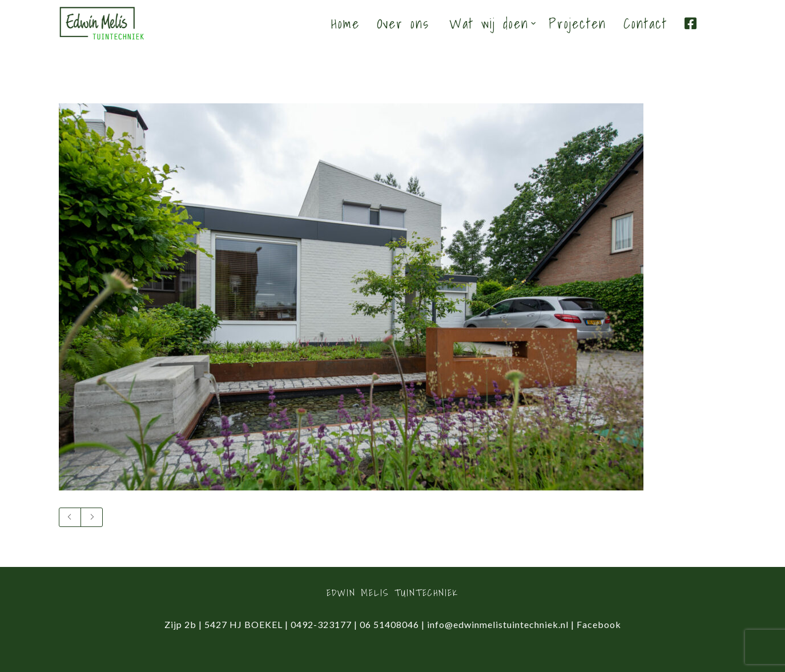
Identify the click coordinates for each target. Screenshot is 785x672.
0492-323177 (321, 624)
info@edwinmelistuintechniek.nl (498, 624)
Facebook (599, 624)
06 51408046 (389, 624)
